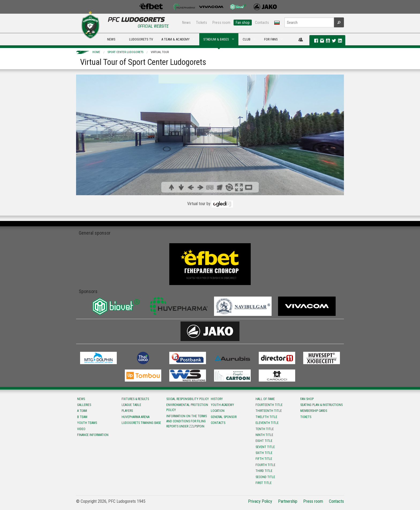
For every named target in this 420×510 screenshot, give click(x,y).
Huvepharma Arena (136, 417)
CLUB (247, 39)
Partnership (288, 501)
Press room (221, 23)
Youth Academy (222, 405)
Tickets (202, 23)
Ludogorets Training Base (141, 423)
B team (82, 417)
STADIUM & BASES (216, 39)
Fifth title (264, 459)
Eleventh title (267, 423)
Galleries (84, 405)
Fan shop (243, 23)
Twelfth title (266, 417)
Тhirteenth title (269, 411)
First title (264, 483)
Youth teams (87, 423)
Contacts (262, 23)
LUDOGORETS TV (141, 39)
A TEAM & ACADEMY (175, 39)
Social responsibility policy (188, 399)
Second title (265, 477)
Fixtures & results (135, 399)
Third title (264, 471)
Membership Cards (314, 411)
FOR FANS (271, 39)
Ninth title (264, 435)
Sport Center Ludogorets (125, 52)
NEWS (111, 39)
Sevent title (265, 447)
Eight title (264, 441)
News (186, 23)
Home (96, 52)
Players (127, 411)
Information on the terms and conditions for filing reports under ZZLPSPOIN (187, 421)
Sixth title (264, 453)
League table (131, 405)
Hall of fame (265, 399)
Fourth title (265, 465)
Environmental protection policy (187, 407)
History (217, 399)
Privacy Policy (260, 501)
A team (82, 411)
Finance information (93, 435)
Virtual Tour (160, 52)
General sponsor (224, 417)
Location (218, 411)
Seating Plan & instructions (321, 405)
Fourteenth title (269, 405)
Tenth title (265, 429)
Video (81, 429)
